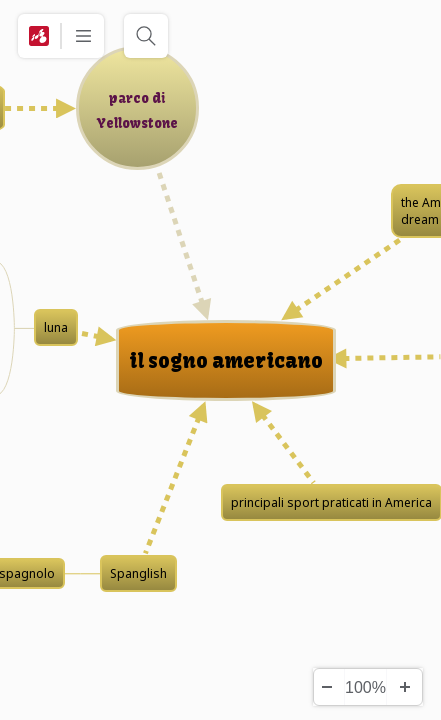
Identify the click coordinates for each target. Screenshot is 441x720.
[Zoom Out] (326, 687)
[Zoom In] (404, 687)
